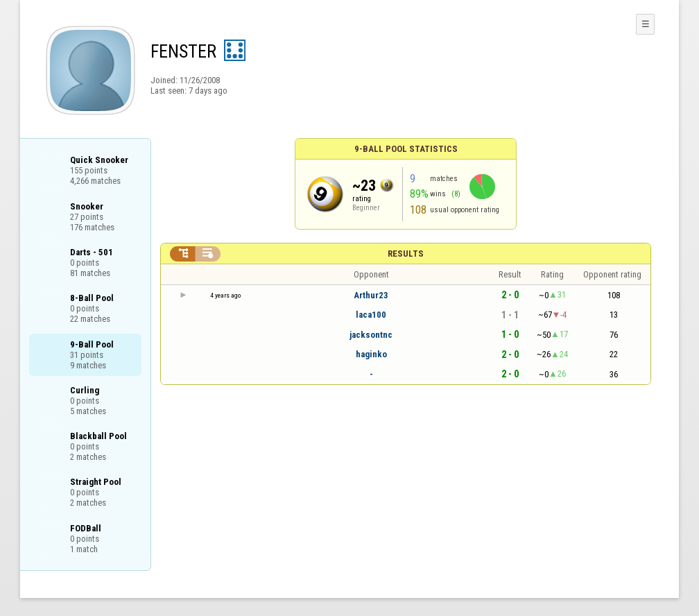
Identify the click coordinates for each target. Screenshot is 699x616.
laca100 (371, 315)
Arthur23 (371, 295)
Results (406, 254)
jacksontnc (371, 335)
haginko (371, 354)
